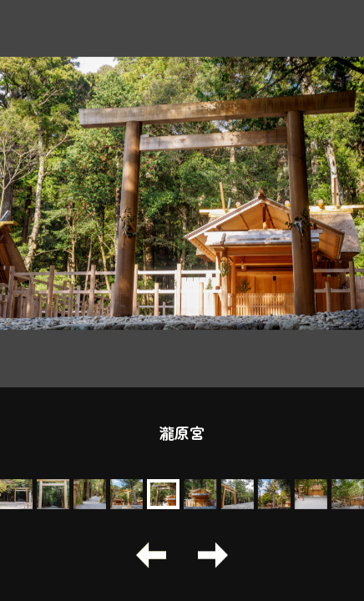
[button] (152, 555)
